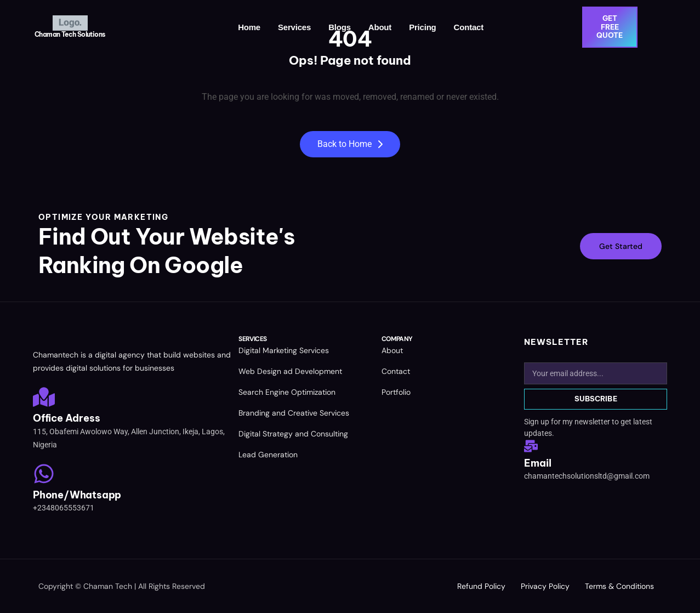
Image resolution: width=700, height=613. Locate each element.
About (380, 27)
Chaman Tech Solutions (70, 34)
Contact (469, 27)
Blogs (340, 27)
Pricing (423, 27)
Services (294, 27)
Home (250, 27)
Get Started (621, 246)
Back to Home (350, 144)
